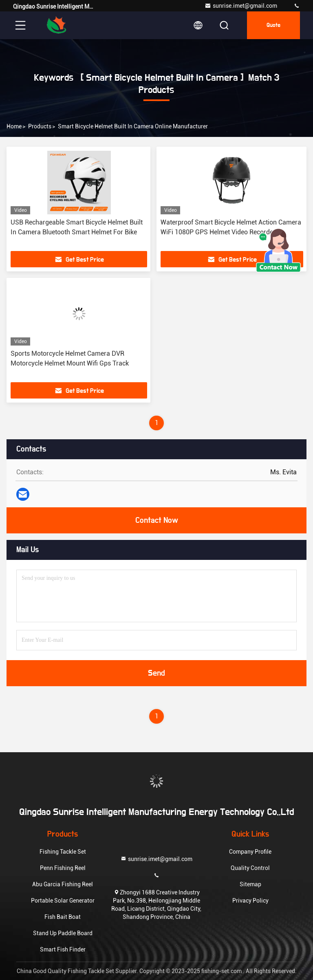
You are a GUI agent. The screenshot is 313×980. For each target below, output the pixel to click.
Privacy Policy (250, 901)
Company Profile (250, 852)
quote (273, 25)
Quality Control (250, 868)
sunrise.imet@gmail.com (241, 6)
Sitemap (250, 884)
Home (14, 126)
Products (40, 126)
